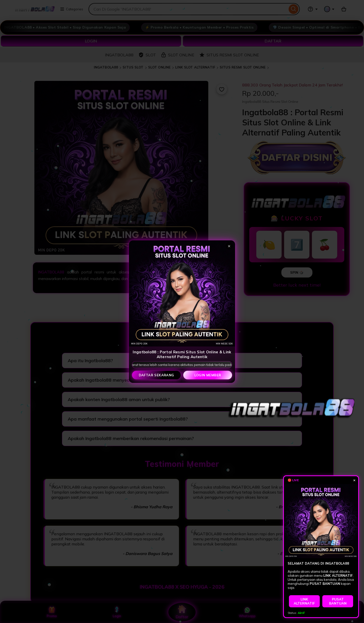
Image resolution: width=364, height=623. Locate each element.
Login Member (208, 375)
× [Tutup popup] (229, 246)
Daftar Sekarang (156, 375)
